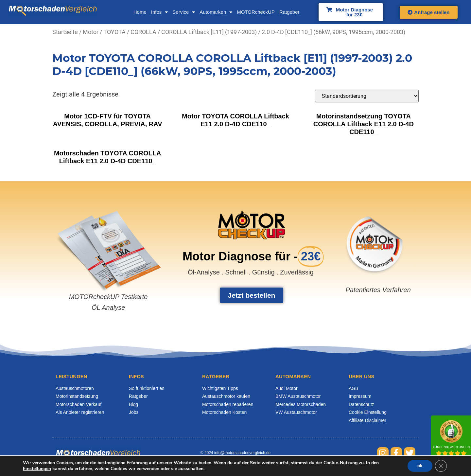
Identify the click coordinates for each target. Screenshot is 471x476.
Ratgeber (289, 12)
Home (140, 12)
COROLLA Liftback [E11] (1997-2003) (209, 32)
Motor (91, 32)
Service (184, 12)
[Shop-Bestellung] (367, 96)
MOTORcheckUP (256, 12)
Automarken (216, 12)
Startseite (65, 32)
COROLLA (143, 32)
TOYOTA (114, 32)
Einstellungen (37, 469)
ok (420, 466)
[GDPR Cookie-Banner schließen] (441, 466)
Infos (160, 12)
